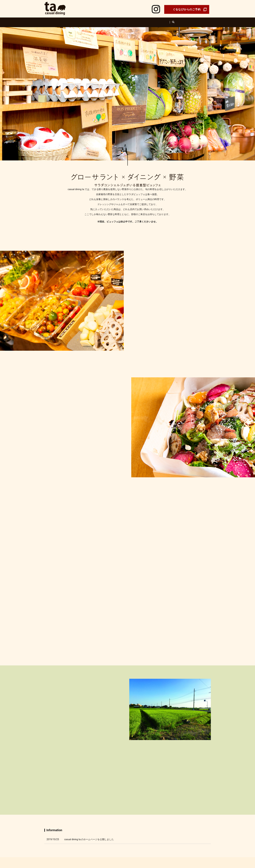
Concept (102, 20)
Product (156, 20)
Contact (150, 851)
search (184, 21)
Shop (88, 20)
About (117, 20)
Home (76, 20)
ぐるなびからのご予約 (187, 9)
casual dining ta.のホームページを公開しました (89, 699)
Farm (130, 20)
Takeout (171, 20)
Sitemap (176, 851)
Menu (142, 20)
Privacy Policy (163, 851)
